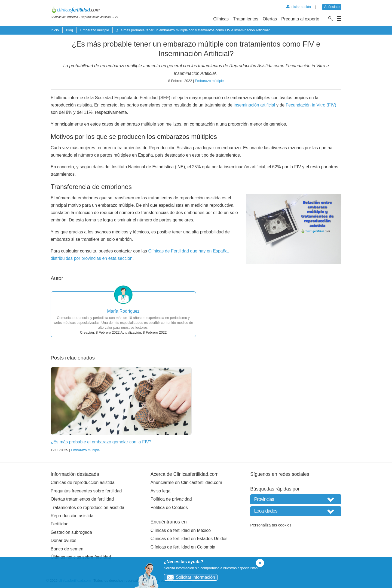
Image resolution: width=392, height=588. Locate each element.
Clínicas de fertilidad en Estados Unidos (189, 539)
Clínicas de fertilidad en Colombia (183, 547)
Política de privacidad (171, 499)
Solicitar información (190, 577)
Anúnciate (332, 7)
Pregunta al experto (300, 19)
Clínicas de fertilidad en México (181, 530)
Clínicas (221, 19)
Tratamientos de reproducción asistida (88, 508)
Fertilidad (60, 524)
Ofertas (270, 19)
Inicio (55, 30)
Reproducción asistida (72, 516)
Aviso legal (161, 491)
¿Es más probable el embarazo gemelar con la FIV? (101, 442)
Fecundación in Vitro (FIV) (311, 105)
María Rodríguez (123, 311)
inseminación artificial (254, 105)
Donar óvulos (63, 540)
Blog (69, 30)
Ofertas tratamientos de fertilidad (82, 499)
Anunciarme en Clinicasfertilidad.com (186, 482)
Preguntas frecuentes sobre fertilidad (86, 491)
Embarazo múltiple (95, 30)
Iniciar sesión (298, 7)
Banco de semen (67, 549)
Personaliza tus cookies (271, 525)
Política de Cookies (169, 508)
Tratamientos (246, 19)
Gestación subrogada (71, 532)
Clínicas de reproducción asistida (83, 482)
